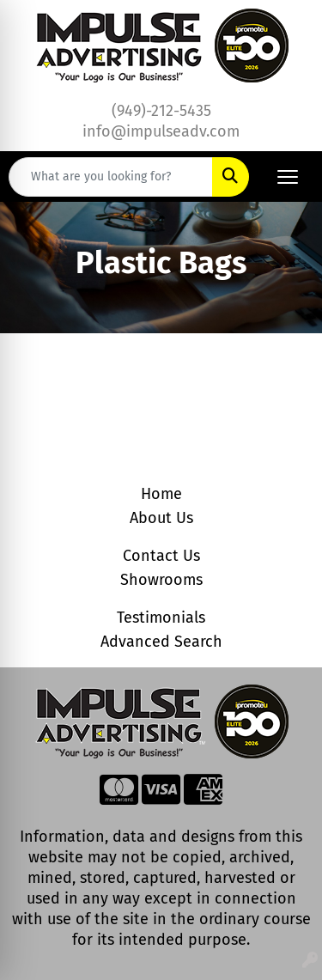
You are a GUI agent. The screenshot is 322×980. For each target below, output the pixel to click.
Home (161, 494)
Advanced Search (161, 642)
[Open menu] (288, 177)
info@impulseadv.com (161, 131)
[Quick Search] (111, 177)
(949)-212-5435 (161, 111)
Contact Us (161, 556)
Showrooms (161, 580)
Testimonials (161, 618)
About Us (161, 518)
